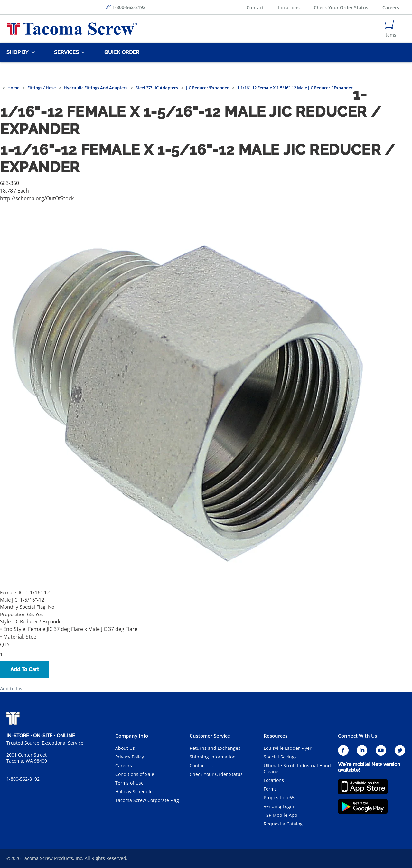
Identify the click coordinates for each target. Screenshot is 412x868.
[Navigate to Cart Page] (390, 29)
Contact (255, 8)
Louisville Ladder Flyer (288, 748)
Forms (270, 789)
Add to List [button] (12, 688)
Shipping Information (213, 757)
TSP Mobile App (281, 815)
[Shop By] (16, 52)
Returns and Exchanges (215, 748)
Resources (276, 736)
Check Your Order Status (341, 8)
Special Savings (280, 757)
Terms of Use (129, 783)
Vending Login (279, 806)
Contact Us (201, 765)
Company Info (132, 736)
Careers (391, 8)
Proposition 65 (279, 798)
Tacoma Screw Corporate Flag (147, 800)
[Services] (65, 52)
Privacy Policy (130, 757)
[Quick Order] (121, 52)
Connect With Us (357, 736)
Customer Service (210, 736)
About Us (125, 748)
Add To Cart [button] (25, 669)
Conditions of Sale (135, 774)
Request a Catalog (283, 824)
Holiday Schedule (134, 792)
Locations (289, 8)
